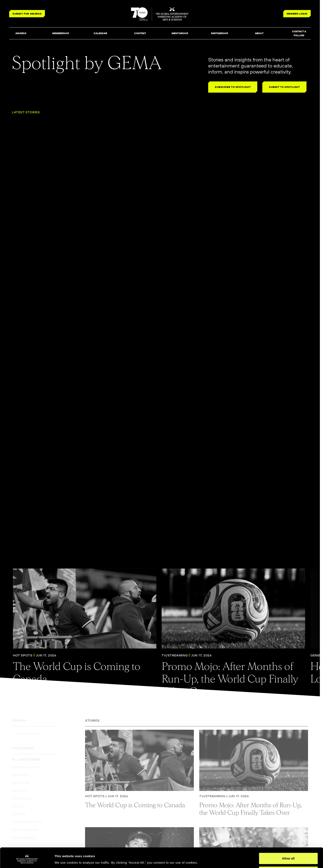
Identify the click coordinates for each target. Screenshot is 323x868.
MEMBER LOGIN (297, 14)
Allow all (288, 843)
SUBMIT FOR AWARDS (27, 14)
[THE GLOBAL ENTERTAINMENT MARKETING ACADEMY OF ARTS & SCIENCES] (160, 14)
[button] (21, 34)
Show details (64, 859)
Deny (288, 857)
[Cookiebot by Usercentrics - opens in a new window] (27, 860)
